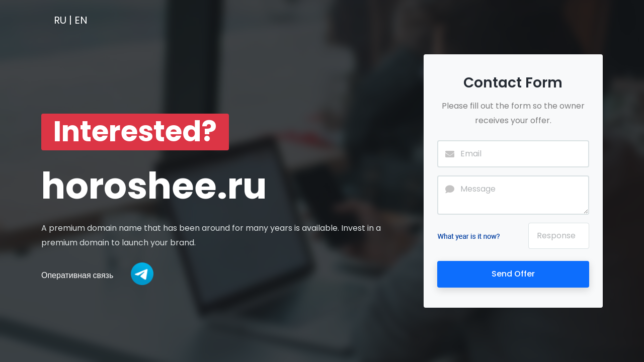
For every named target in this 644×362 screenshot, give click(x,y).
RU (60, 20)
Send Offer (513, 274)
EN (81, 20)
